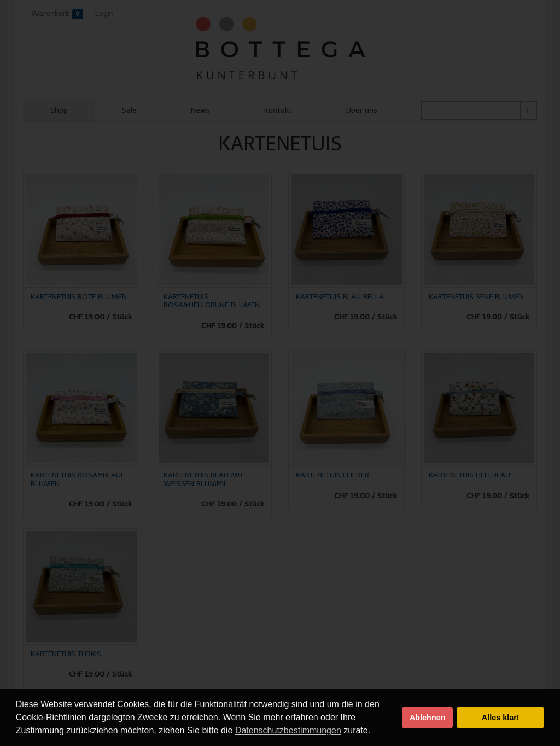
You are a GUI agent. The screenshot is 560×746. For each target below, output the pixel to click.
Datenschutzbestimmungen (288, 730)
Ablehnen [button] (428, 718)
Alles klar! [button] (501, 718)
